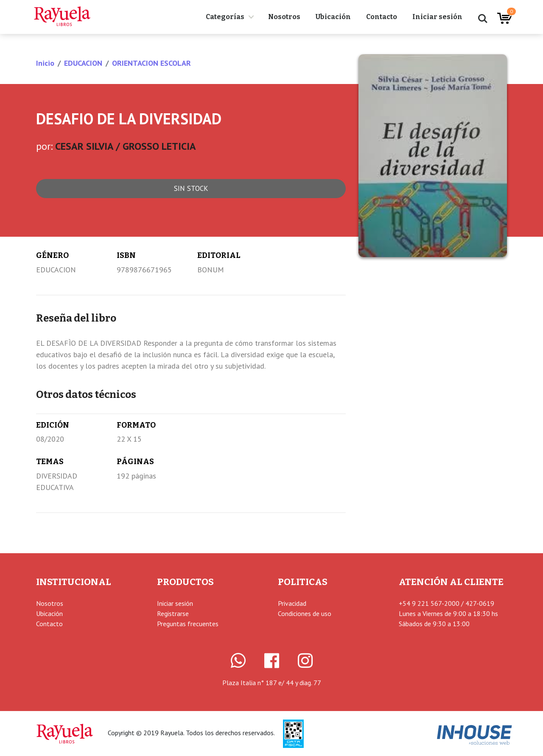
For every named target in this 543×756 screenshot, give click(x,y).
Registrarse (173, 613)
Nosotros (284, 17)
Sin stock (191, 188)
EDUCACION (83, 63)
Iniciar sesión (437, 17)
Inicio (45, 63)
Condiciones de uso (305, 613)
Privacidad (292, 603)
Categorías (225, 17)
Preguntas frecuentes (188, 624)
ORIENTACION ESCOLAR (151, 63)
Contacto (382, 17)
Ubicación (333, 17)
